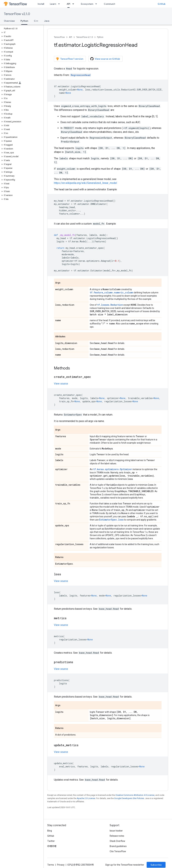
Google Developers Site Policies (129, 798)
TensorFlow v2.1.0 (17, 14)
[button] (21, 32)
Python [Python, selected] (24, 21)
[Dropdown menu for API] (74, 4)
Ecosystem (87, 4)
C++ (36, 21)
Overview (9, 21)
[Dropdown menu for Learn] (60, 4)
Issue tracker (116, 831)
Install (41, 4)
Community (110, 4)
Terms (51, 865)
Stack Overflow (117, 841)
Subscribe (156, 865)
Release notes (117, 836)
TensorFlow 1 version (70, 59)
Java (47, 21)
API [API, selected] (68, 4)
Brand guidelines (118, 846)
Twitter (51, 841)
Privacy (61, 865)
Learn (53, 4)
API (70, 37)
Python (100, 37)
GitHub (162, 4)
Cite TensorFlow (118, 851)
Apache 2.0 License (86, 798)
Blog (50, 831)
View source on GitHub (105, 59)
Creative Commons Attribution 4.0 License (135, 795)
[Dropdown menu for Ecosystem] (97, 4)
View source (61, 384)
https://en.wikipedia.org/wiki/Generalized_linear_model (85, 183)
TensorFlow (59, 37)
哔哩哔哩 (52, 846)
